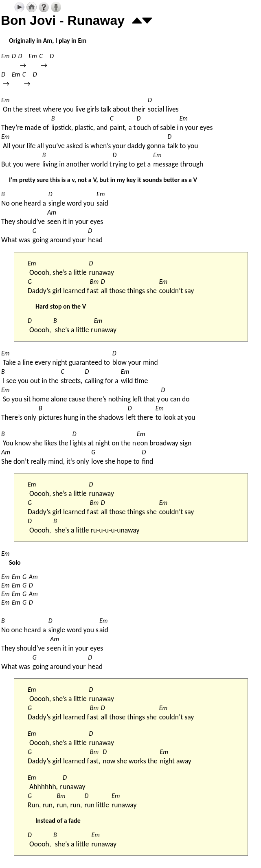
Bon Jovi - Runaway (63, 20)
